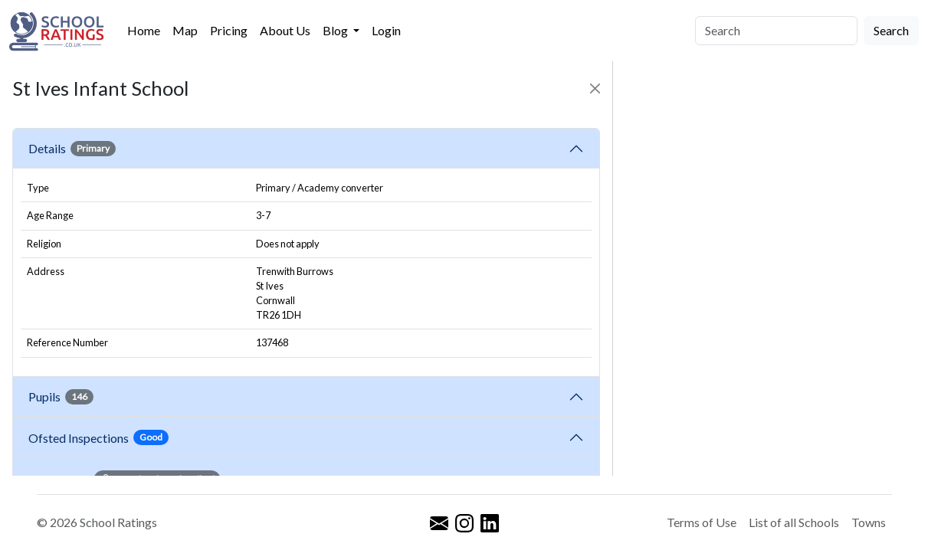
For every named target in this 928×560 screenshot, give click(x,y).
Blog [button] (336, 30)
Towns (869, 522)
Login (386, 30)
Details (72, 149)
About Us (285, 30)
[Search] (776, 31)
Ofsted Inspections (98, 437)
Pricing (229, 30)
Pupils (61, 397)
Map (185, 30)
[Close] (595, 88)
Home (144, 30)
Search (891, 30)
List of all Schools (794, 522)
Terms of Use (702, 522)
